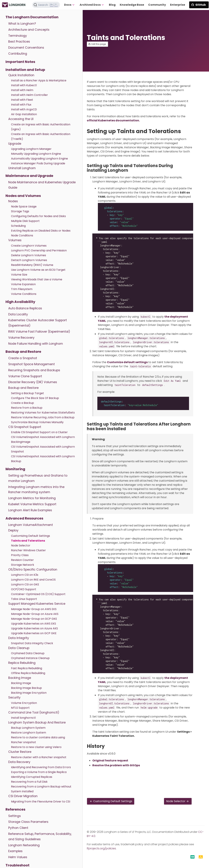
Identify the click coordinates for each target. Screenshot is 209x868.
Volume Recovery (21, 338)
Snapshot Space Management (32, 364)
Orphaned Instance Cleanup (30, 658)
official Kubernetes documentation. (113, 120)
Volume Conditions (24, 294)
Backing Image (20, 678)
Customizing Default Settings (30, 536)
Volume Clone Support (25, 376)
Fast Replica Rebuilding (27, 668)
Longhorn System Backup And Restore (37, 722)
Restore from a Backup (27, 408)
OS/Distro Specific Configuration (33, 570)
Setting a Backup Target (27, 393)
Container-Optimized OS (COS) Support (38, 594)
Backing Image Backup (26, 688)
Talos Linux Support (24, 599)
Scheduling (18, 226)
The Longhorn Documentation (32, 17)
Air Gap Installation (24, 114)
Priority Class (20, 555)
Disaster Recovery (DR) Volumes (33, 382)
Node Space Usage (24, 206)
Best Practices (19, 42)
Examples (15, 851)
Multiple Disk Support (25, 221)
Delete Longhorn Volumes (29, 255)
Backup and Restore (23, 352)
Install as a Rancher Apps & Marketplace (39, 80)
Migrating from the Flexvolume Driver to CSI (41, 802)
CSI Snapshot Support (25, 427)
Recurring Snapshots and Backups (34, 370)
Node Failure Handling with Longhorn (36, 344)
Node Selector (21, 545)
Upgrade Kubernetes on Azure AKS (34, 628)
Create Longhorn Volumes (29, 246)
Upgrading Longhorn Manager (31, 149)
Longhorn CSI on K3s (25, 575)
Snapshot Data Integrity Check (32, 643)
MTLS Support (20, 708)
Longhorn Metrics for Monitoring (32, 498)
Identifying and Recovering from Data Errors (41, 767)
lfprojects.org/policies (101, 848)
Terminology (18, 36)
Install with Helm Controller (29, 95)
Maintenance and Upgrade (29, 176)
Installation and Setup (25, 70)
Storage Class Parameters (28, 822)
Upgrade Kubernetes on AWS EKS (34, 624)
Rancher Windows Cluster (28, 550)
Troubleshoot (17, 865)
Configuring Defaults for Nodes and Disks (38, 216)
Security (14, 697)
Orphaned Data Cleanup (28, 653)
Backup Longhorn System (28, 728)
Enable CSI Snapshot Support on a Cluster (39, 432)
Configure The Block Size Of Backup (35, 398)
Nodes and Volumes (23, 196)
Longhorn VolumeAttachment (31, 525)
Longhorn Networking (24, 845)
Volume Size (19, 275)
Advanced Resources (24, 518)
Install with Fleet (22, 100)
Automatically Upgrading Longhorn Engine (39, 159)
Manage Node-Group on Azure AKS (35, 614)
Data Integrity (19, 638)
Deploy (13, 530)
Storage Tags (20, 211)
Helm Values (18, 857)
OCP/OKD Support (24, 589)
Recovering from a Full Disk (29, 782)
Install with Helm (22, 90)
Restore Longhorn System (29, 733)
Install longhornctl (23, 718)
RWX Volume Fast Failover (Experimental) (39, 332)
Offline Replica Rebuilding (28, 673)
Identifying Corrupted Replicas (32, 777)
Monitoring (15, 469)
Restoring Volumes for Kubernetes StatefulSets (43, 413)
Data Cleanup (19, 648)
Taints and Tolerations (28, 541)
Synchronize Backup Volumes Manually (37, 422)
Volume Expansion (23, 284)
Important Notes (20, 62)
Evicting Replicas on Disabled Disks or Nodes (41, 231)
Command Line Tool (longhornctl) (34, 712)
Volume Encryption (24, 703)
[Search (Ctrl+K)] (46, 5)
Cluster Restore (20, 752)
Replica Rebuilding (22, 663)
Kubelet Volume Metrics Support (32, 504)
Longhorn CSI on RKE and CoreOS (33, 580)
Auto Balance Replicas (25, 308)
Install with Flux (21, 105)
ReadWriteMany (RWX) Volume (32, 265)
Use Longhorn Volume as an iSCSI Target (38, 270)
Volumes (15, 240)
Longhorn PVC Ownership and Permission (39, 250)
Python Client (18, 828)
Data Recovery (19, 762)
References (15, 809)
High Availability (20, 302)
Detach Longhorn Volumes (29, 260)
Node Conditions (22, 235)
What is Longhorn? (22, 24)
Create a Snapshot (23, 358)
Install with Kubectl (24, 85)
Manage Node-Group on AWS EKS (34, 609)
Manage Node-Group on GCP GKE (34, 619)
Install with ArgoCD (24, 109)
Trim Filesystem (22, 289)
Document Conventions (26, 48)
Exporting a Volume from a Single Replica (39, 772)
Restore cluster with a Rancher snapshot (39, 757)
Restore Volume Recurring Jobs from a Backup (43, 417)
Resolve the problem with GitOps (116, 765)
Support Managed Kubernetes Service (37, 604)
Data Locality (18, 314)
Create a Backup (22, 403)
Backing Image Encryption (29, 693)
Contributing (18, 54)
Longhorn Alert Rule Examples (30, 510)
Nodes (13, 201)
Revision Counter (22, 560)
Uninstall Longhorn (22, 168)
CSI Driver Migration (23, 796)
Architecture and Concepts (29, 30)
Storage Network (23, 565)
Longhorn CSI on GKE (25, 584)
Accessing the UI (21, 119)
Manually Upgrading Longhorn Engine (36, 154)
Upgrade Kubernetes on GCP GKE (34, 633)
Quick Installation (21, 75)
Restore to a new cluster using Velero (36, 747)
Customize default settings (127, 362)
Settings (15, 816)
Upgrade (15, 144)
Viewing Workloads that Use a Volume (37, 279)
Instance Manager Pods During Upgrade (38, 163)
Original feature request (110, 760)
